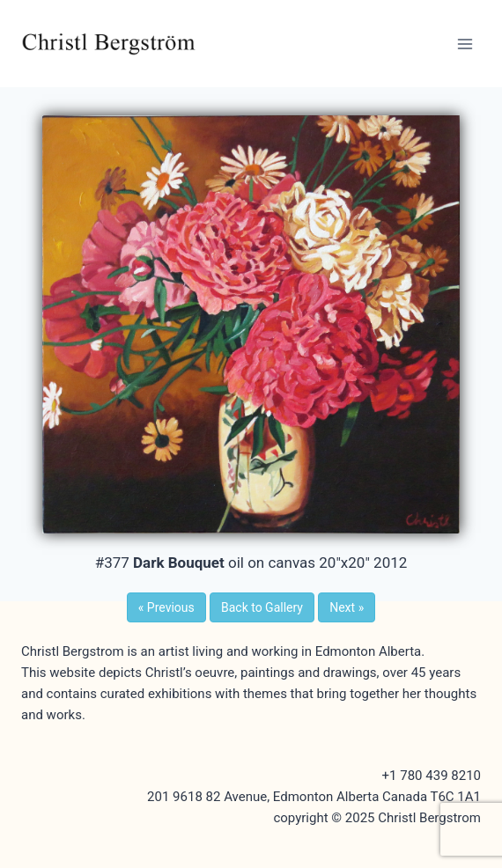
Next (347, 607)
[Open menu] (465, 44)
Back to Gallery (262, 607)
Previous (166, 607)
